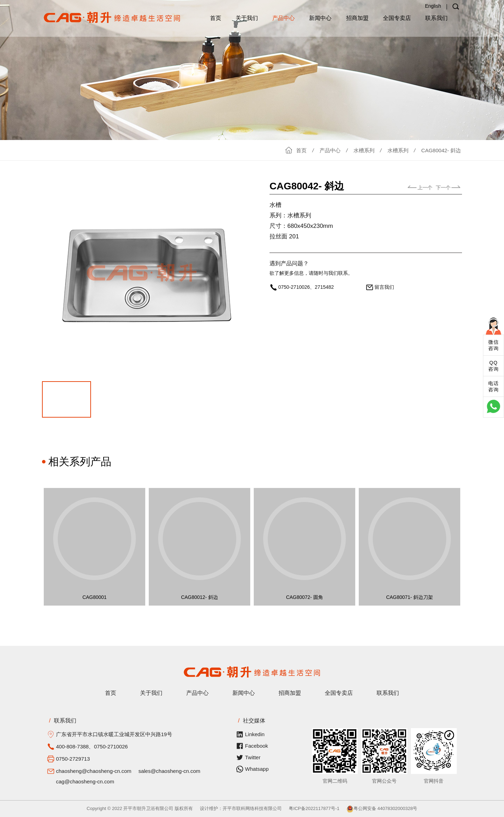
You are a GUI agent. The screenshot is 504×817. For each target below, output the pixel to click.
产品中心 (283, 18)
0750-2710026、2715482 (306, 287)
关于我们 (247, 18)
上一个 (420, 188)
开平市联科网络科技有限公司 (252, 808)
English (433, 6)
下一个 (448, 188)
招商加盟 (357, 18)
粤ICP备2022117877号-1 (314, 808)
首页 (216, 18)
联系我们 (436, 18)
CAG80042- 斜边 (441, 150)
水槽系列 (364, 150)
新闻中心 (320, 18)
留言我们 (384, 287)
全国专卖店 (397, 18)
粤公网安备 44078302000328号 (382, 808)
